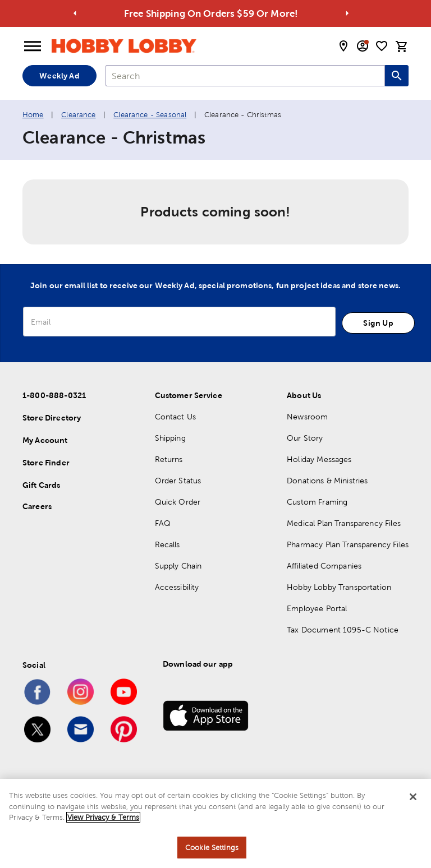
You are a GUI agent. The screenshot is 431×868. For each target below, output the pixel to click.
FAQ (163, 523)
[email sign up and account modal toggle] (363, 46)
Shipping (170, 438)
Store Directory (52, 418)
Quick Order (178, 502)
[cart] (402, 47)
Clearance (78, 115)
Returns (169, 459)
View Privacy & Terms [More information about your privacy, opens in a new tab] (103, 823)
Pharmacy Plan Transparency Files (348, 544)
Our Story (305, 438)
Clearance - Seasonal (150, 115)
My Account (45, 440)
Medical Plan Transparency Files (344, 523)
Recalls (168, 544)
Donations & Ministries (327, 481)
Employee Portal (317, 608)
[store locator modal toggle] (343, 46)
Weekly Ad (59, 76)
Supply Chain (178, 566)
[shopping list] (382, 46)
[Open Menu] (33, 47)
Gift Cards (42, 485)
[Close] (413, 803)
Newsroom (307, 417)
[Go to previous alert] (75, 14)
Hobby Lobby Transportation (339, 587)
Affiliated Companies (324, 566)
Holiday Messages (319, 459)
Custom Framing (317, 502)
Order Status (178, 481)
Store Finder (46, 463)
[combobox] (245, 76)
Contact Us (176, 417)
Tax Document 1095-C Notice (343, 630)
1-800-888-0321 (54, 395)
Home (33, 115)
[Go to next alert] (347, 14)
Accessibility (177, 587)
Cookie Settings (212, 854)
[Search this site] (397, 76)
